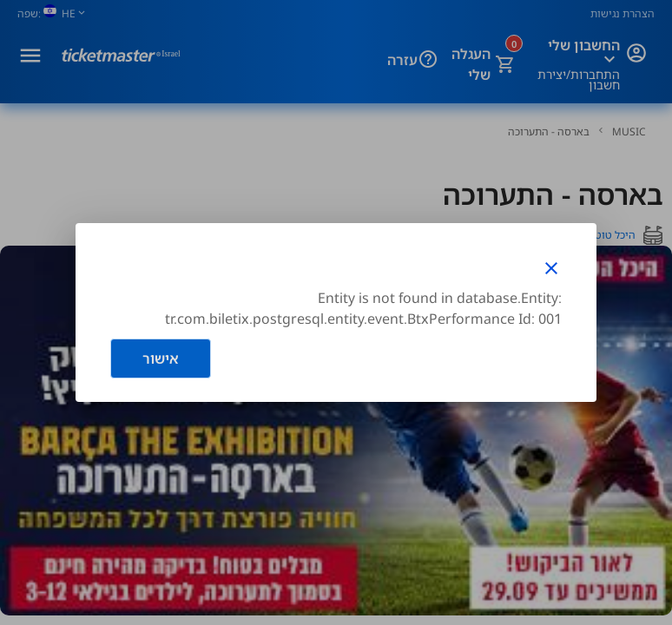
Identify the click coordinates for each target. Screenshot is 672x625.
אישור (161, 359)
